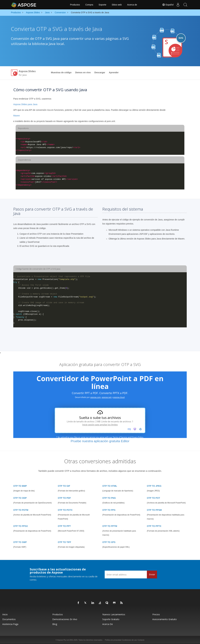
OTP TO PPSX (21, 526)
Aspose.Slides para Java (25, 104)
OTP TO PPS (109, 510)
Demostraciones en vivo (65, 619)
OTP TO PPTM (110, 526)
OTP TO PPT (64, 526)
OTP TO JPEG (154, 486)
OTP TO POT (153, 498)
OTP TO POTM (21, 510)
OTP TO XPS (109, 542)
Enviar (152, 574)
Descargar (100, 72)
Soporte (102, 5)
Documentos (9, 619)
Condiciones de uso (129, 640)
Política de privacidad (113, 640)
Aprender (114, 72)
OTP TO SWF (20, 542)
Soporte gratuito (111, 619)
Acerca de (132, 5)
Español (167, 5)
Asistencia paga (10, 624)
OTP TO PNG (109, 498)
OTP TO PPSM (154, 510)
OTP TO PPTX (154, 526)
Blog (55, 624)
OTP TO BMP (20, 486)
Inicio (5, 614)
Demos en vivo (83, 72)
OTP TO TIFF (64, 542)
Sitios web (117, 5)
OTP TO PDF (64, 498)
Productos (75, 5)
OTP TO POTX (65, 510)
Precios (156, 614)
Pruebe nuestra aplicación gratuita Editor (100, 441)
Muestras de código (61, 72)
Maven (17, 116)
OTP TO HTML (110, 486)
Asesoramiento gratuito (165, 619)
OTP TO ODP (20, 498)
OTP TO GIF (64, 486)
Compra (89, 5)
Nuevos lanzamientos (114, 614)
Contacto (141, 640)
